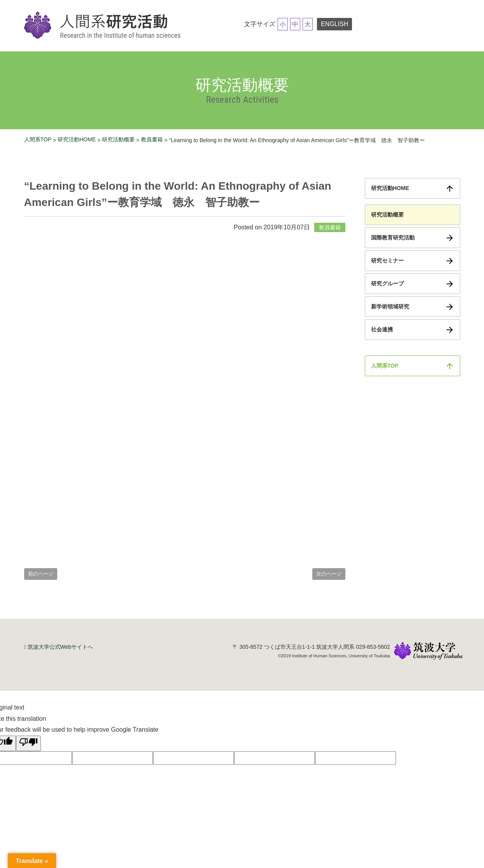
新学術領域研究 (390, 306)
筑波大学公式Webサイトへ (61, 647)
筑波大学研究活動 (104, 26)
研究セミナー (387, 261)
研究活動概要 (118, 139)
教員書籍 (152, 139)
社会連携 (382, 329)
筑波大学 (428, 652)
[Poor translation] (28, 743)
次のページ (329, 574)
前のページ (41, 574)
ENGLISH (334, 24)
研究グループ (387, 283)
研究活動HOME (77, 139)
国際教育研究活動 (393, 238)
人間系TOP (38, 139)
